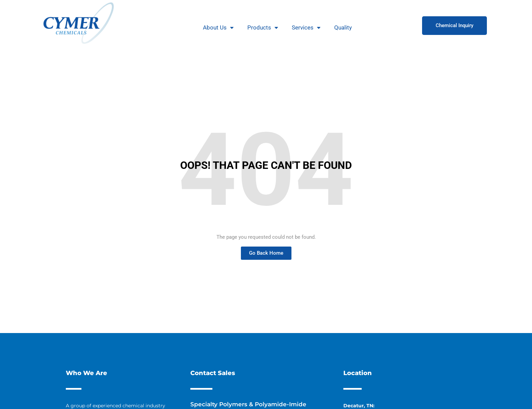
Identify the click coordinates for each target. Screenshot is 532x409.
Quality (343, 27)
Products (263, 28)
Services (306, 28)
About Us (218, 28)
